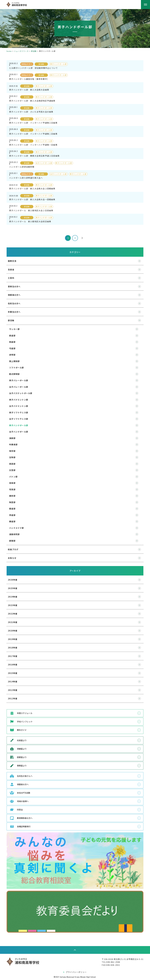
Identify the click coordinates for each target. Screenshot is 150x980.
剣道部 (14, 342)
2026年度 (14, 580)
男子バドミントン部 (20, 400)
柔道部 (14, 336)
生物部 (14, 457)
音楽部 (14, 483)
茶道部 (14, 515)
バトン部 (15, 477)
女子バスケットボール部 (22, 393)
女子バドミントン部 (20, 406)
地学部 (14, 451)
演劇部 (14, 438)
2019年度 (14, 639)
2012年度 (14, 698)
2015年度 (14, 673)
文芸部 (14, 470)
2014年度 (14, 682)
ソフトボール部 (18, 368)
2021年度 (14, 622)
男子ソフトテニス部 (20, 412)
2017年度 (14, 656)
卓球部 (14, 355)
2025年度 (14, 588)
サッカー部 (16, 329)
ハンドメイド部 (18, 528)
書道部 (14, 509)
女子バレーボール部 (20, 387)
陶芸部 (14, 502)
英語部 (14, 464)
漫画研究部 (16, 534)
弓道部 (14, 348)
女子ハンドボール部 (20, 432)
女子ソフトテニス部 (20, 419)
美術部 (14, 496)
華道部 (14, 521)
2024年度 (14, 597)
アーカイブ (75, 571)
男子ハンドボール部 (20, 425)
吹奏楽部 (15, 444)
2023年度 (14, 605)
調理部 (14, 541)
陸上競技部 (16, 361)
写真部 (14, 489)
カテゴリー (75, 252)
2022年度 (14, 614)
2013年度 (14, 690)
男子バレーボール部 (20, 380)
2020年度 (14, 631)
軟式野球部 (16, 374)
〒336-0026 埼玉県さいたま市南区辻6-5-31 (121, 959)
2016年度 (14, 665)
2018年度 (14, 648)
